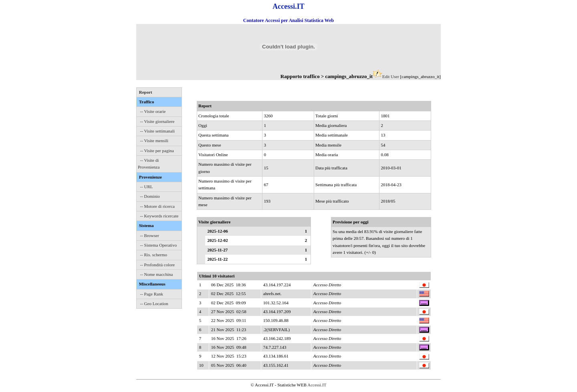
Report (146, 92)
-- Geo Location (154, 304)
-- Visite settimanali (158, 131)
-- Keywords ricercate (159, 216)
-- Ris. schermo (154, 255)
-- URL (147, 187)
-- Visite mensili (154, 141)
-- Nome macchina (157, 274)
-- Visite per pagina (157, 151)
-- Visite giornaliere (157, 121)
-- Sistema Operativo (159, 245)
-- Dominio (150, 196)
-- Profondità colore (158, 265)
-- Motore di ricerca (157, 206)
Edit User (391, 76)
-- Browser (150, 235)
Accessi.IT (317, 385)
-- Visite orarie (153, 111)
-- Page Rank (152, 294)
